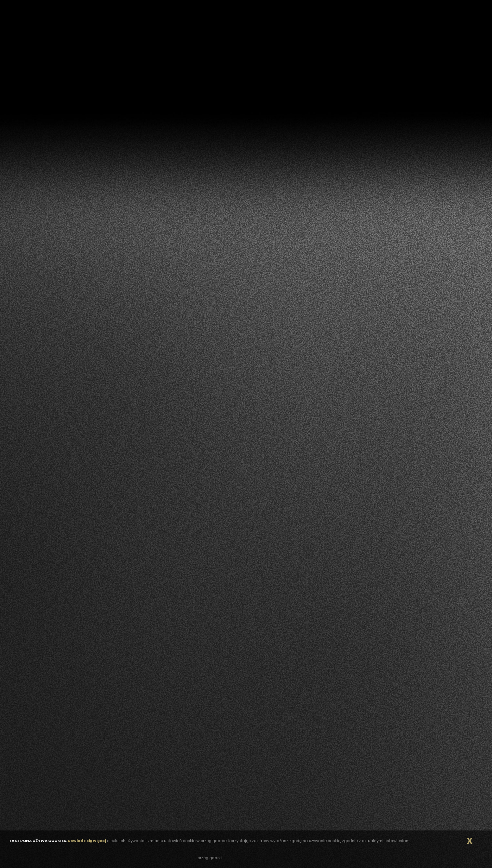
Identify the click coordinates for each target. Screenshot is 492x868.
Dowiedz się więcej (87, 841)
